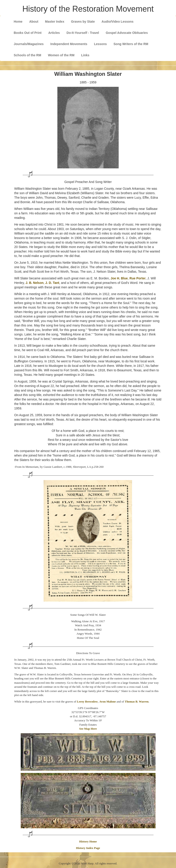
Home (18, 22)
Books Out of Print (28, 33)
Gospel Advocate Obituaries (127, 33)
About (34, 22)
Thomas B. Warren (137, 702)
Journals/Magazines (29, 44)
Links (85, 55)
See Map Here (88, 729)
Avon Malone (108, 702)
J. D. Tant (52, 283)
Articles (54, 33)
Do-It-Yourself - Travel (83, 33)
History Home (88, 841)
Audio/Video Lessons (118, 22)
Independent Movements (69, 44)
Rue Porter (138, 278)
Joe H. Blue (119, 278)
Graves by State (83, 22)
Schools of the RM (27, 55)
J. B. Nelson (35, 283)
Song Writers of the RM (131, 44)
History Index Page (88, 848)
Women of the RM (61, 55)
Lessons (100, 44)
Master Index (55, 22)
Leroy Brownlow (87, 702)
